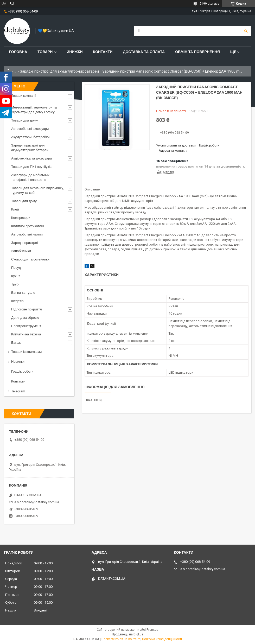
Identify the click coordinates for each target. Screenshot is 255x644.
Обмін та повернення (197, 52)
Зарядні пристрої (25, 243)
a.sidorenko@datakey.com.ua (37, 502)
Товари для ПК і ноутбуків (31, 167)
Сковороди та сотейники (30, 259)
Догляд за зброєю (25, 318)
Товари (45, 52)
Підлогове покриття (26, 309)
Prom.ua (152, 630)
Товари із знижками (26, 352)
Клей (15, 209)
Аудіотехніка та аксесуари (31, 158)
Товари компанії (24, 96)
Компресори (21, 218)
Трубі (15, 284)
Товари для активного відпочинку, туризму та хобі (37, 190)
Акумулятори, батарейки (30, 137)
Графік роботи (22, 371)
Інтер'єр (17, 301)
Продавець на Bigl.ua (128, 634)
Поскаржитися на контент (121, 639)
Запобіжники (21, 251)
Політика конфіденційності (162, 639)
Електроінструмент (26, 326)
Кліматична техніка (26, 334)
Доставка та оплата (144, 52)
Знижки (75, 52)
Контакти (103, 52)
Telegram (18, 391)
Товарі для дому (24, 201)
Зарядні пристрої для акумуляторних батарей (59, 71)
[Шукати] (246, 31)
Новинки (18, 362)
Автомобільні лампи (27, 234)
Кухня (16, 276)
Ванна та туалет (24, 293)
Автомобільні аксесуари (30, 129)
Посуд (16, 268)
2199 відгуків (209, 4)
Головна (18, 52)
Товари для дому (24, 120)
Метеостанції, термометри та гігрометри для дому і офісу (34, 110)
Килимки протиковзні (27, 226)
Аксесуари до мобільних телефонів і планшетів (30, 177)
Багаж (16, 343)
